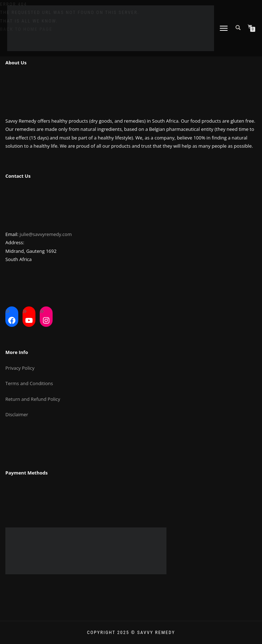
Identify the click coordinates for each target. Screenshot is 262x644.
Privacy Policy (20, 368)
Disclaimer (17, 414)
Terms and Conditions (29, 383)
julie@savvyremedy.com (46, 234)
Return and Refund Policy (33, 399)
